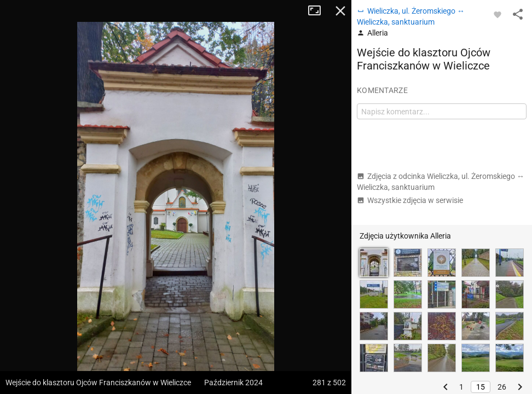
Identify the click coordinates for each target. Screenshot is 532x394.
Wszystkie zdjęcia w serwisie (410, 200)
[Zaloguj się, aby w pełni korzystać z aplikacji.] (498, 14)
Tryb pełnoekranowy (319, 11)
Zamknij (340, 11)
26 (502, 387)
